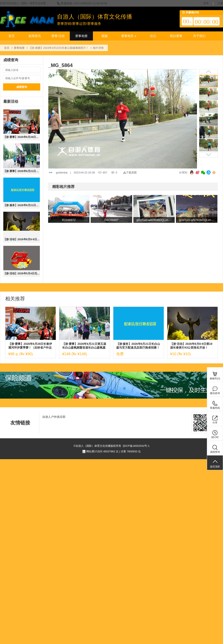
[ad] (111, 398)
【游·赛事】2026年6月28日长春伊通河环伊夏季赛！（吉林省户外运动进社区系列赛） (22, 137)
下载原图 (130, 173)
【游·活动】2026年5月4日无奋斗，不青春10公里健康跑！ (22, 273)
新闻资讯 (35, 36)
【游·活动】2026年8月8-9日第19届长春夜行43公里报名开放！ (22, 239)
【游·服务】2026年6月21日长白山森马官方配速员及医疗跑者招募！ (22, 205)
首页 (12, 36)
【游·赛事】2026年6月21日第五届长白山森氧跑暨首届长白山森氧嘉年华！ (22, 171)
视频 (104, 36)
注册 (220, 3)
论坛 (153, 36)
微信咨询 (215, 393)
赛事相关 (129, 36)
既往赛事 (176, 36)
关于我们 (199, 36)
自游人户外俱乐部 (54, 417)
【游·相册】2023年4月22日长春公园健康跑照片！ (59, 48)
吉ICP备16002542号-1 (136, 446)
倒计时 (215, 437)
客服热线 (215, 408)
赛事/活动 (58, 36)
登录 (206, 3)
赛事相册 (81, 36)
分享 (215, 423)
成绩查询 (22, 87)
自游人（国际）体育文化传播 (95, 17)
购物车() (215, 379)
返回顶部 (215, 467)
